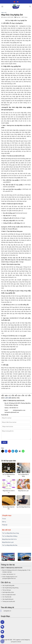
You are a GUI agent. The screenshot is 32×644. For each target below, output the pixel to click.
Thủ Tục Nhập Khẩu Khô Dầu (10, 545)
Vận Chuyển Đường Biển (8, 586)
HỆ (10, 398)
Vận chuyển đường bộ (8, 599)
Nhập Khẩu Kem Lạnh (8, 542)
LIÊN (7, 398)
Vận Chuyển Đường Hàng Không (10, 588)
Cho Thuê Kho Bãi (7, 597)
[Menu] (2, 6)
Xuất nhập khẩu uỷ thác (8, 592)
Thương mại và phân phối (9, 601)
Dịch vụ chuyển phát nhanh (9, 595)
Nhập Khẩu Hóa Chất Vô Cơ (9, 539)
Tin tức (4, 519)
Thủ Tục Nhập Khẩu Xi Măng (10, 536)
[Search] (30, 6)
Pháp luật (4, 13)
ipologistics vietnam (16, 642)
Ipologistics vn (7, 611)
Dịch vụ (4, 522)
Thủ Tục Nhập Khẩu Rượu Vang (10, 533)
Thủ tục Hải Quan (7, 590)
